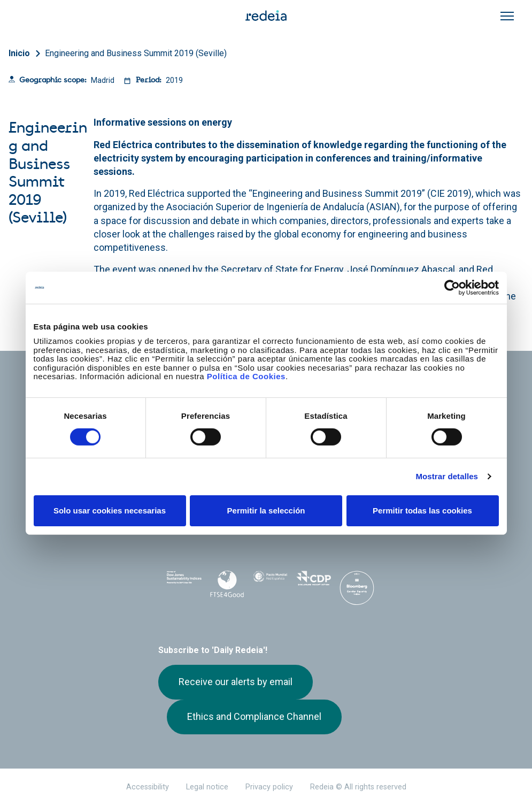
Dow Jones (184, 582)
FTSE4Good (228, 584)
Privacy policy (269, 787)
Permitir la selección (266, 511)
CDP (314, 582)
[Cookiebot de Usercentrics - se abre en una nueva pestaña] (452, 287)
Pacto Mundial (270, 582)
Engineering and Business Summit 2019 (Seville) (136, 53)
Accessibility (148, 787)
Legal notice (207, 787)
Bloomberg (357, 593)
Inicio (19, 53)
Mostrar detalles (447, 476)
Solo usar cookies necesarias (110, 511)
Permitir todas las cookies (422, 511)
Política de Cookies (246, 376)
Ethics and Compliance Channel (254, 716)
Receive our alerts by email (236, 682)
